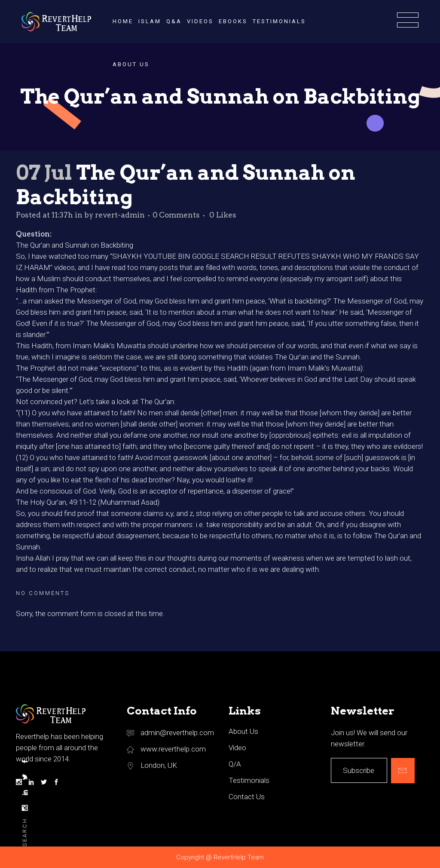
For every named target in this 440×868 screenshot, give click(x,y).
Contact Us (247, 797)
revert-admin (120, 215)
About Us (243, 731)
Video (237, 748)
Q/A (235, 764)
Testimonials (249, 780)
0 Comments (176, 215)
